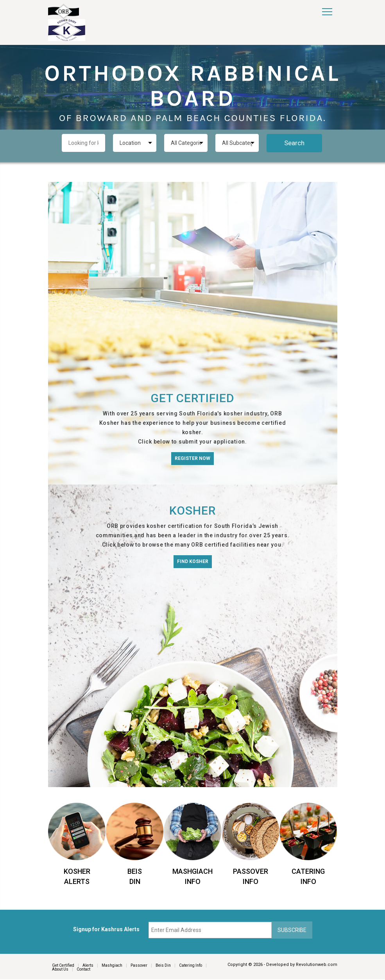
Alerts (88, 966)
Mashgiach (112, 966)
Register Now (192, 458)
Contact (83, 970)
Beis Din (163, 966)
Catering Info (191, 966)
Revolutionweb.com (317, 965)
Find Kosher (193, 561)
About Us (60, 970)
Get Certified (63, 966)
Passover (139, 966)
